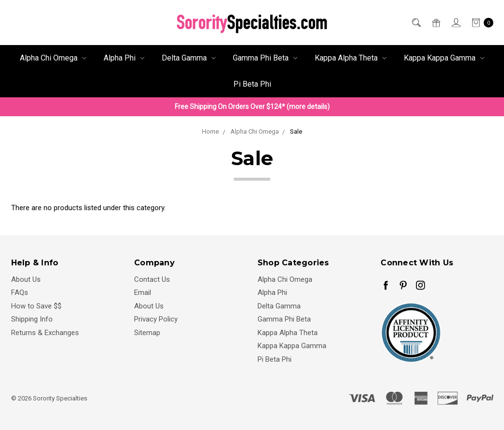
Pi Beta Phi (252, 84)
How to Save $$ (36, 306)
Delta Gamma (189, 58)
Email (143, 292)
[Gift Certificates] (435, 23)
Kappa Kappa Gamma (444, 58)
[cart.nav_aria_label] (480, 23)
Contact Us (152, 279)
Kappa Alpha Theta (351, 58)
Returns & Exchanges (45, 333)
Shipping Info (32, 319)
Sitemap (147, 333)
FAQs (20, 292)
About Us (26, 279)
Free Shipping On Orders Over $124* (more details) (252, 107)
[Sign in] (455, 23)
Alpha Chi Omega (53, 58)
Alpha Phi (124, 58)
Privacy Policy (156, 319)
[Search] (416, 23)
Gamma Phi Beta (265, 58)
